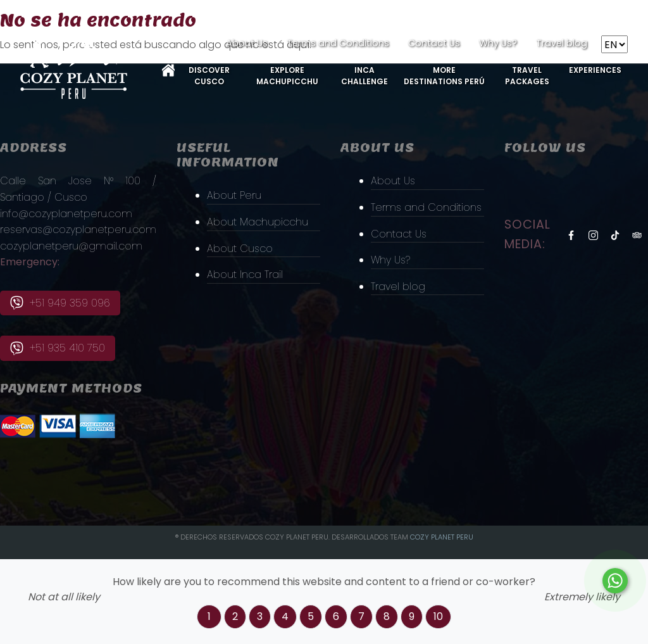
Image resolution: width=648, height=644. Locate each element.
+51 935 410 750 (58, 348)
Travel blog (562, 43)
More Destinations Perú (444, 76)
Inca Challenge (364, 76)
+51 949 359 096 (60, 303)
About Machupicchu (258, 222)
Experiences (595, 70)
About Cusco (240, 249)
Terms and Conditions (338, 43)
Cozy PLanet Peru (442, 537)
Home (168, 70)
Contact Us (434, 43)
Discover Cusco (209, 76)
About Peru (234, 195)
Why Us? (498, 43)
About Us (247, 43)
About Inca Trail (245, 275)
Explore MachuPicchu (287, 76)
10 (438, 616)
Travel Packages (527, 76)
